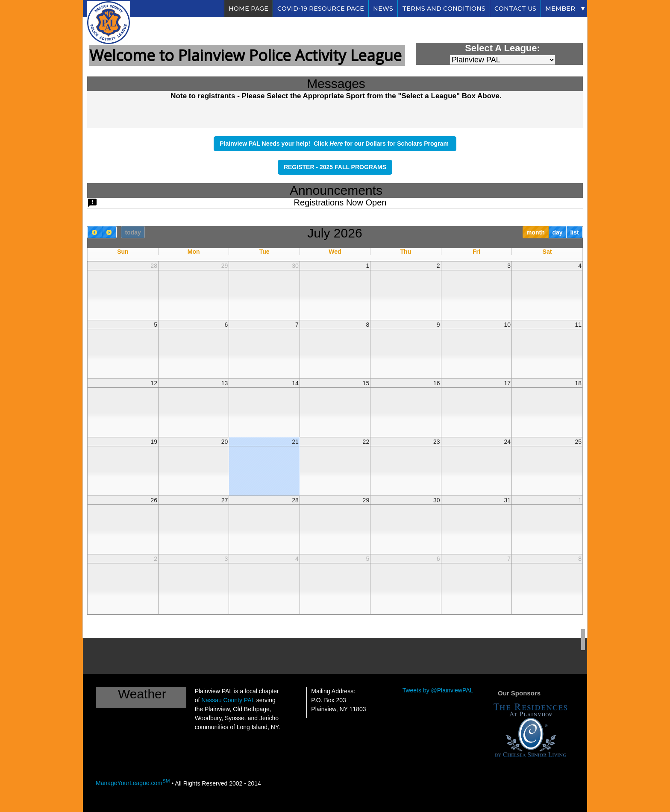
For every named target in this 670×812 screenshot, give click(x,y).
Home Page (248, 9)
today (133, 232)
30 (295, 266)
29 (225, 266)
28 (154, 266)
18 (578, 383)
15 (366, 383)
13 (225, 383)
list (574, 232)
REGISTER (300, 167)
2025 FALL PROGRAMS (353, 167)
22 (366, 442)
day (557, 232)
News (383, 9)
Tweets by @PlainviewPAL (438, 690)
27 (225, 500)
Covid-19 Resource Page (321, 9)
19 (154, 442)
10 (507, 325)
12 (154, 383)
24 (507, 442)
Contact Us (515, 9)
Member (560, 9)
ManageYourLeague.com (133, 783)
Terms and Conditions (444, 9)
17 (507, 383)
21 (295, 442)
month (536, 232)
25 (578, 442)
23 (437, 442)
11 (578, 325)
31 (507, 500)
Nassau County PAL (228, 700)
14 (295, 383)
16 (437, 383)
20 (225, 442)
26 (154, 500)
